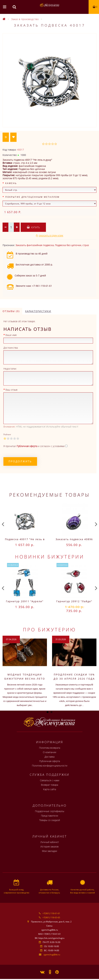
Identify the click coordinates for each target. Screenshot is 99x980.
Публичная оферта (50, 761)
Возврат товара (49, 785)
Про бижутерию (49, 629)
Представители (49, 816)
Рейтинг (7, 434)
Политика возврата (50, 748)
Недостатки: (10, 369)
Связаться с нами (50, 780)
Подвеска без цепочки (68, 245)
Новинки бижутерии (50, 557)
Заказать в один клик (51, 236)
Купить (33, 227)
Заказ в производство (25, 19)
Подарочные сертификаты (50, 811)
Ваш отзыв (11, 390)
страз (86, 245)
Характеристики (38, 311)
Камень (11, 183)
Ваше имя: (11, 335)
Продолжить (20, 461)
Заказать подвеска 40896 (74, 539)
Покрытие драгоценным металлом (32, 197)
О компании (49, 752)
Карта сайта (50, 789)
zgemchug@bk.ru (52, 955)
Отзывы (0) (11, 311)
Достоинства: (11, 348)
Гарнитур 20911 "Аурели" (25, 601)
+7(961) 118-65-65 (51, 917)
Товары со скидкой (50, 820)
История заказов (49, 847)
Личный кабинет (50, 842)
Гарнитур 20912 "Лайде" (74, 601)
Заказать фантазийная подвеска (35, 245)
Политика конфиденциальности (50, 766)
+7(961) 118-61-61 (51, 913)
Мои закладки (49, 851)
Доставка (49, 757)
